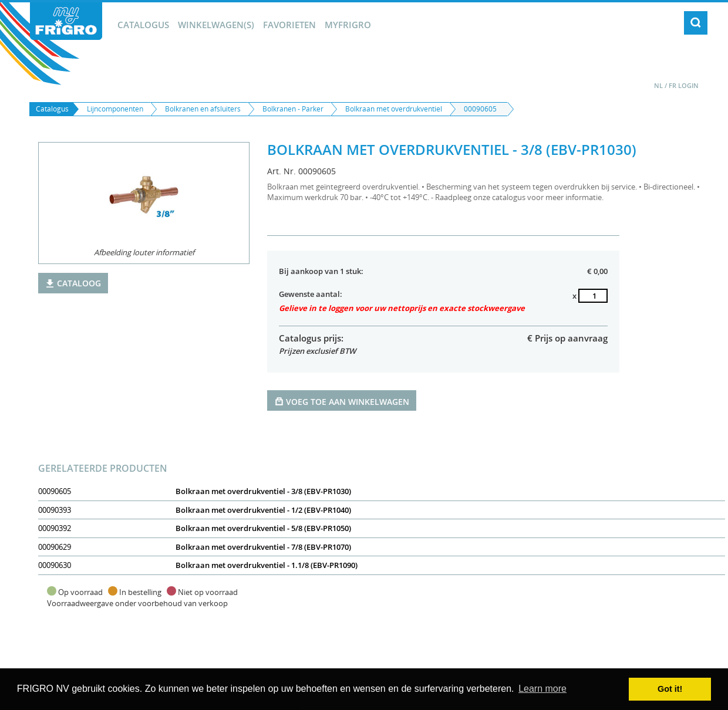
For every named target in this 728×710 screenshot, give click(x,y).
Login (688, 85)
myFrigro (348, 25)
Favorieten (289, 25)
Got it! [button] (670, 689)
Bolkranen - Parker (293, 109)
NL (658, 85)
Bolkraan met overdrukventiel (394, 109)
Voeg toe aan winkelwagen (342, 401)
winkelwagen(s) (216, 25)
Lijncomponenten (115, 109)
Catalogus (143, 25)
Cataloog (73, 283)
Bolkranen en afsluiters (203, 109)
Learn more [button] (542, 689)
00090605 (480, 109)
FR (673, 85)
